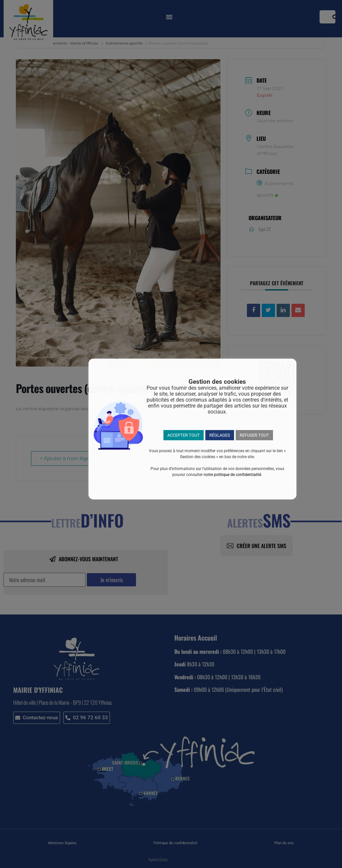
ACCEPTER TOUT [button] (184, 435)
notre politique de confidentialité (232, 475)
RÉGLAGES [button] (220, 435)
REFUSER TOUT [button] (254, 435)
